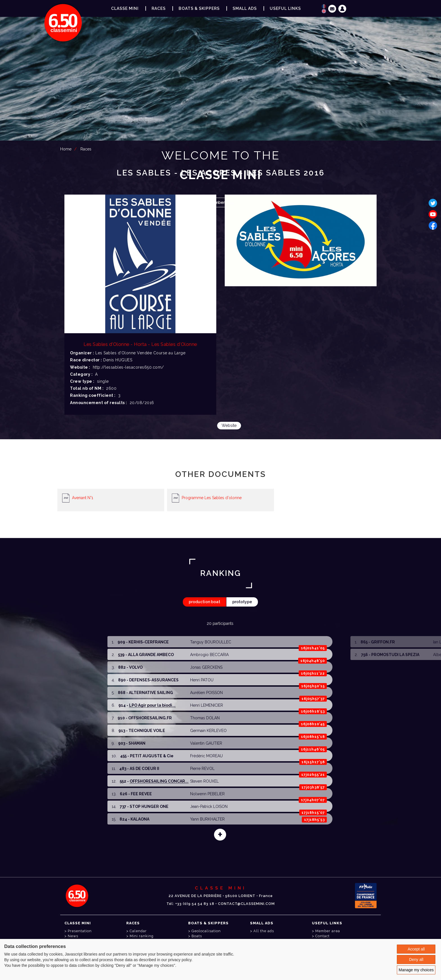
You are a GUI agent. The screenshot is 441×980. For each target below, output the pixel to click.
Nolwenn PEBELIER (207, 794)
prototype (242, 602)
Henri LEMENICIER (207, 705)
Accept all (416, 949)
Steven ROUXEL (204, 781)
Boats (197, 936)
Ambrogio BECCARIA (209, 655)
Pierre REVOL (202, 769)
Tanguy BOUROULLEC (211, 642)
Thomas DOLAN (205, 718)
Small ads (245, 8)
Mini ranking (142, 936)
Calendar (138, 931)
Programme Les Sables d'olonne (212, 498)
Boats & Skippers (199, 8)
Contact (322, 936)
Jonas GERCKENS (206, 667)
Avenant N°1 (83, 498)
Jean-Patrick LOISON (209, 806)
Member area (222, 202)
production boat (204, 602)
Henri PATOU (202, 680)
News (73, 936)
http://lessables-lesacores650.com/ (128, 367)
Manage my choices (416, 970)
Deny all (416, 959)
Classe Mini (125, 8)
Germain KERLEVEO (208, 731)
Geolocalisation (206, 931)
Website (229, 425)
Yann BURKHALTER (207, 819)
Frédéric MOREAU (206, 756)
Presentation (80, 931)
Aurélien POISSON (206, 693)
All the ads (264, 931)
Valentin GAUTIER (206, 743)
